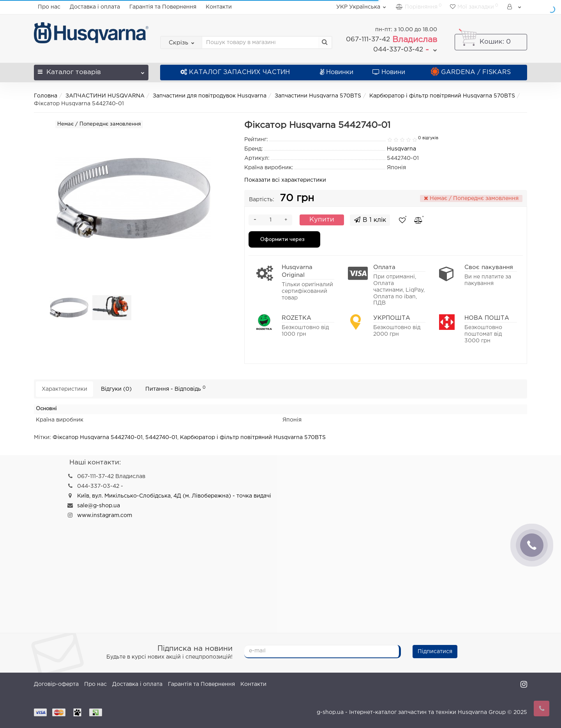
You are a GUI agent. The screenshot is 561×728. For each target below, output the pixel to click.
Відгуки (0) (116, 389)
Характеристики (64, 389)
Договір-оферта (56, 684)
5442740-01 (161, 438)
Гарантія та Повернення (163, 7)
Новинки (337, 72)
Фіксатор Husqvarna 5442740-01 (98, 438)
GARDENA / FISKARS (471, 72)
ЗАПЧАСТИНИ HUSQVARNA (105, 96)
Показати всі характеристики (285, 180)
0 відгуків (428, 138)
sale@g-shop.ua (99, 506)
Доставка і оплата (95, 7)
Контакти (219, 7)
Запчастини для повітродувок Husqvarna (210, 96)
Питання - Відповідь (176, 389)
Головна (46, 96)
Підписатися (435, 652)
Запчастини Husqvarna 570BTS (318, 96)
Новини (389, 72)
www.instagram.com (105, 515)
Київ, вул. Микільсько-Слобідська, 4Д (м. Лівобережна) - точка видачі (174, 496)
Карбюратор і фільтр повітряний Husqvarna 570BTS (442, 96)
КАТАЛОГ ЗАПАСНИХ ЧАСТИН (235, 72)
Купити (322, 220)
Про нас (49, 7)
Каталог (91, 70)
